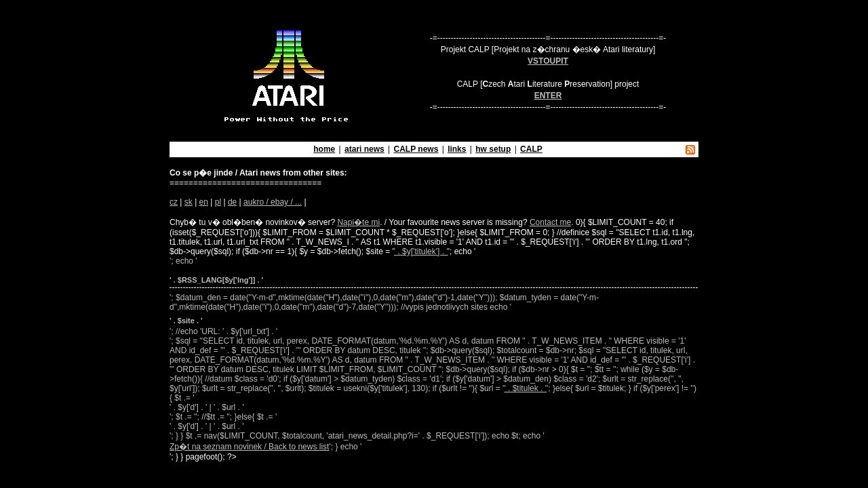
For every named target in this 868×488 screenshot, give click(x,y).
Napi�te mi (358, 222)
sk (189, 202)
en (204, 202)
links (457, 149)
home (324, 149)
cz (174, 202)
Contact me (550, 222)
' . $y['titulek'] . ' (421, 251)
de (232, 202)
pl (218, 202)
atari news (364, 149)
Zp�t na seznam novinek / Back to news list (249, 447)
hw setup (493, 149)
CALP (531, 149)
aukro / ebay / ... (273, 202)
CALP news (416, 149)
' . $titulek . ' (525, 388)
